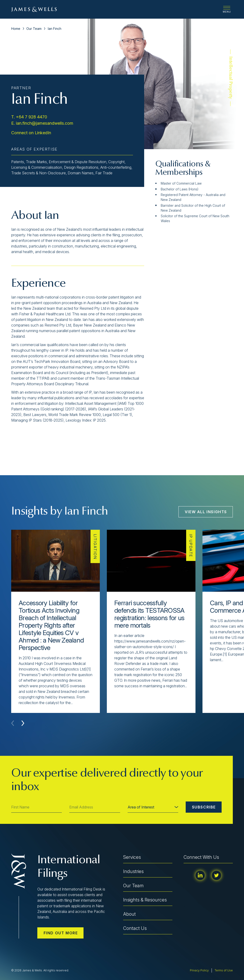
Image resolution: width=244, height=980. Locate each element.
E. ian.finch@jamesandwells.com (42, 123)
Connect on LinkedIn (31, 133)
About (129, 914)
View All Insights (206, 512)
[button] (23, 723)
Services (132, 857)
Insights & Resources (145, 900)
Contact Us (135, 928)
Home (16, 29)
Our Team (34, 29)
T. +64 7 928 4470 (29, 117)
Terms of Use (224, 970)
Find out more (61, 933)
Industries (133, 871)
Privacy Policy (199, 970)
